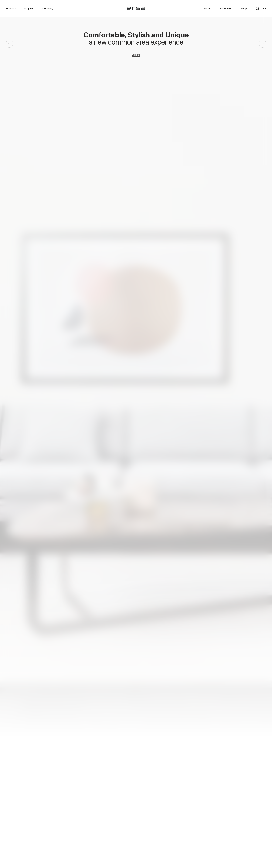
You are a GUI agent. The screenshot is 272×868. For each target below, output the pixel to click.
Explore (136, 55)
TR (265, 8)
